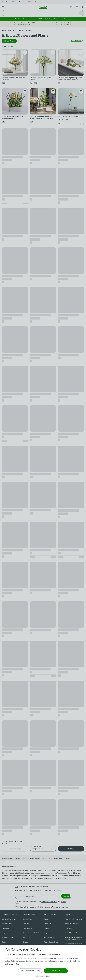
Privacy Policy (13, 964)
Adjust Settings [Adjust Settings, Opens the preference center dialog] (43, 976)
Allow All (56, 971)
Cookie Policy (75, 961)
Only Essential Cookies (30, 971)
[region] (43, 962)
